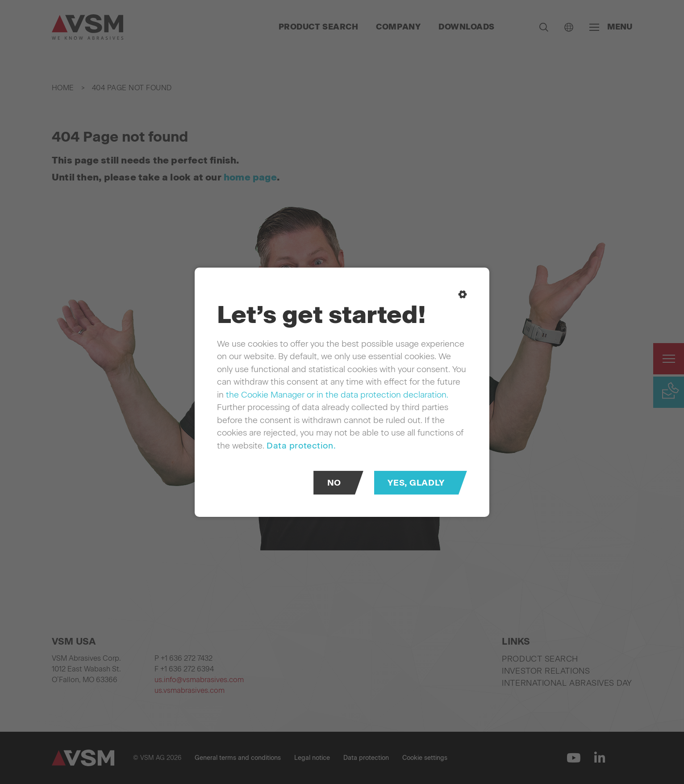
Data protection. (301, 445)
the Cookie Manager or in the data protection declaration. (337, 394)
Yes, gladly (416, 482)
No (334, 482)
